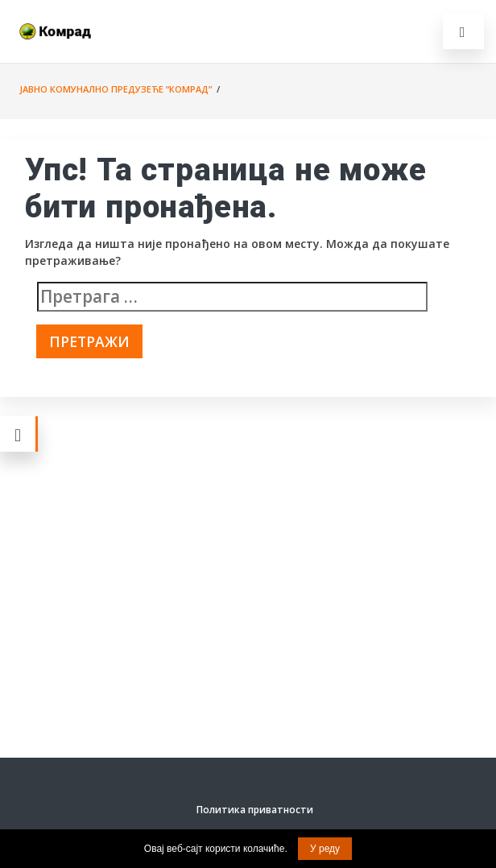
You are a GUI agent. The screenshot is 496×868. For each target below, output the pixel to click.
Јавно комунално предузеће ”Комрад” (116, 89)
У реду (325, 849)
